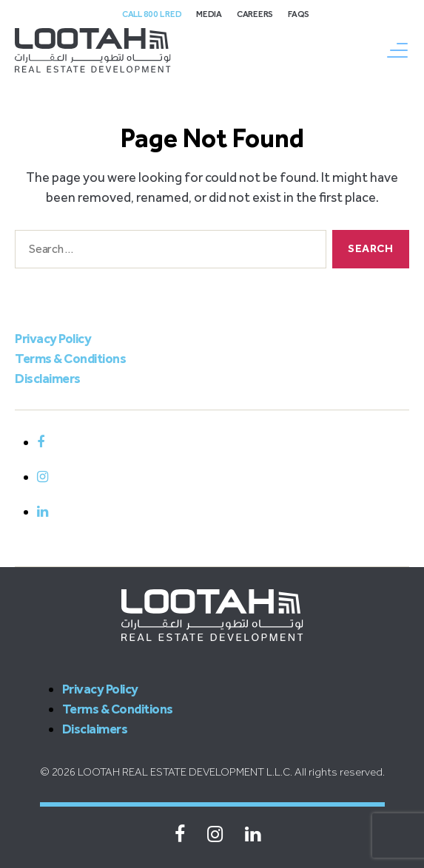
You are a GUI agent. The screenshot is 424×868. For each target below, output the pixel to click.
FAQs (299, 14)
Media (209, 14)
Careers (255, 14)
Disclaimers (48, 379)
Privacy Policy (53, 339)
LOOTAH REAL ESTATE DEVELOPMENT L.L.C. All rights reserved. (231, 772)
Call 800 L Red (152, 14)
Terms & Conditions (70, 359)
